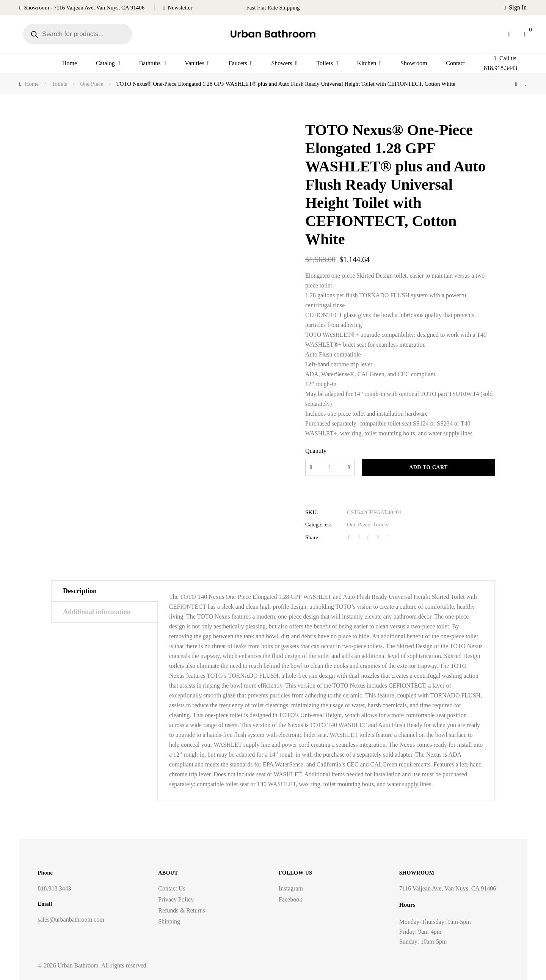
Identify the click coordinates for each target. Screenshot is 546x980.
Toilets (380, 525)
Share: (312, 537)
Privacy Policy (176, 899)
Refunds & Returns (182, 910)
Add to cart (428, 467)
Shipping (169, 921)
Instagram (291, 888)
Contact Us (172, 888)
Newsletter (180, 8)
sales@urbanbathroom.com (71, 920)
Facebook (290, 899)
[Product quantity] (330, 467)
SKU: (312, 512)
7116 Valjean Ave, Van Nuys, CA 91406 (448, 888)
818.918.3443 (54, 888)
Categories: (318, 525)
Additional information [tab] (97, 612)
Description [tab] (80, 591)
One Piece (359, 525)
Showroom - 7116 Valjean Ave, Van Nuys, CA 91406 (84, 8)
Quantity (316, 451)
